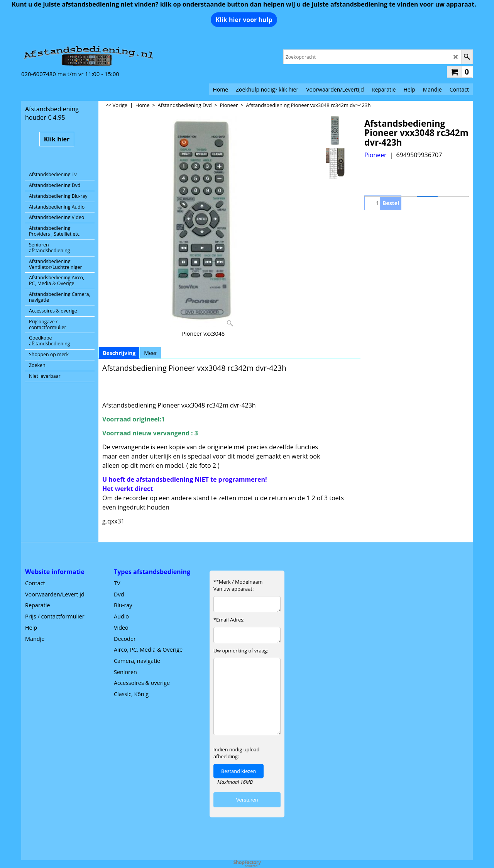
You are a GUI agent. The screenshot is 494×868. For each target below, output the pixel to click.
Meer (151, 353)
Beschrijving (119, 353)
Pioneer (376, 155)
